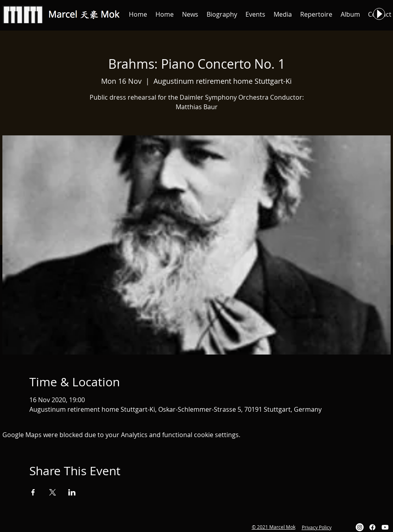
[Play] (379, 14)
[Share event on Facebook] (33, 492)
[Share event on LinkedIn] (72, 492)
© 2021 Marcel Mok (274, 527)
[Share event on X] (53, 492)
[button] (190, 14)
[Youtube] (385, 527)
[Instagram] (360, 527)
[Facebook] (372, 527)
